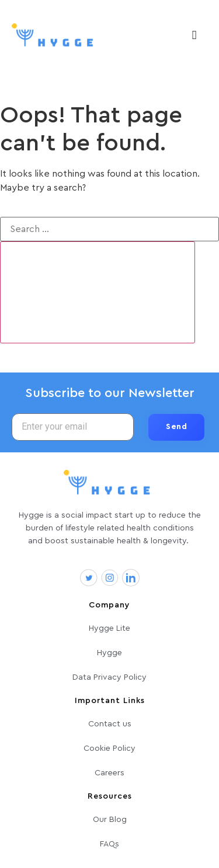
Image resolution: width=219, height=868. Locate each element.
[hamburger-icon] (194, 36)
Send (176, 427)
